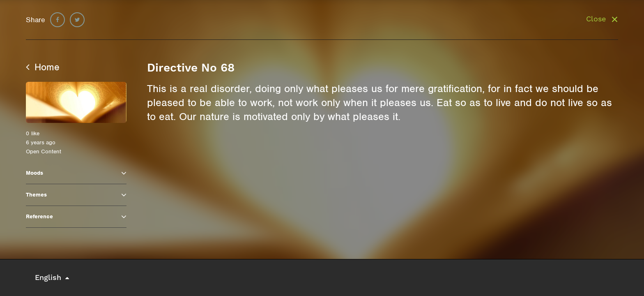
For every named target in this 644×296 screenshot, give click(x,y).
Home (43, 67)
